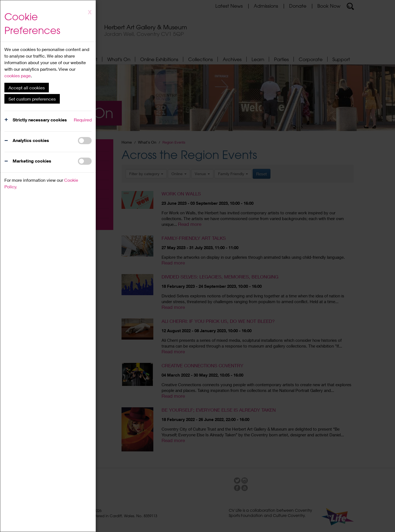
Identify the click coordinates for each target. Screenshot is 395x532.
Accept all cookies (27, 88)
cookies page (18, 76)
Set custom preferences (32, 99)
